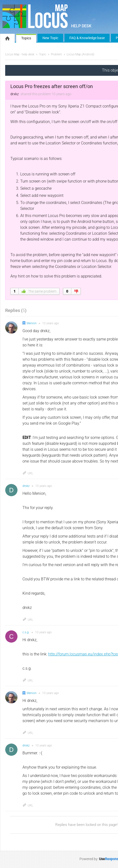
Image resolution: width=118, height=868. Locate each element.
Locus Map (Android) (80, 54)
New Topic (50, 38)
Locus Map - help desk (20, 54)
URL (28, 473)
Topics (26, 38)
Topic (43, 54)
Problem (56, 54)
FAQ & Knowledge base (87, 38)
